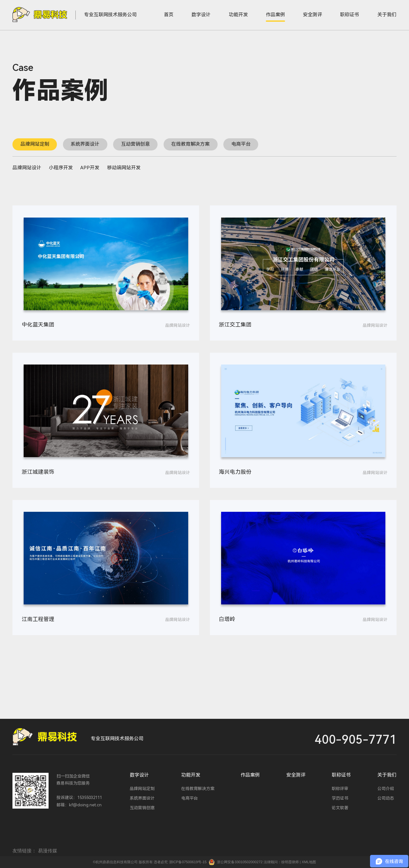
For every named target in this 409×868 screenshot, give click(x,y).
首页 (169, 15)
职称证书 (350, 15)
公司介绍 (386, 789)
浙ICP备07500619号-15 (188, 862)
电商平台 (241, 144)
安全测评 (313, 15)
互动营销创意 (135, 144)
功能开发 (238, 15)
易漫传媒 (48, 851)
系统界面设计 (85, 144)
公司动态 (386, 798)
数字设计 (201, 15)
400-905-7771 (356, 740)
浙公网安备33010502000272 (240, 862)
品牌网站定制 (35, 144)
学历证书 (340, 798)
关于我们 (387, 15)
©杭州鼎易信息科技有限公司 (115, 862)
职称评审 (340, 789)
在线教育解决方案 (190, 144)
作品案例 (275, 15)
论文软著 (340, 808)
